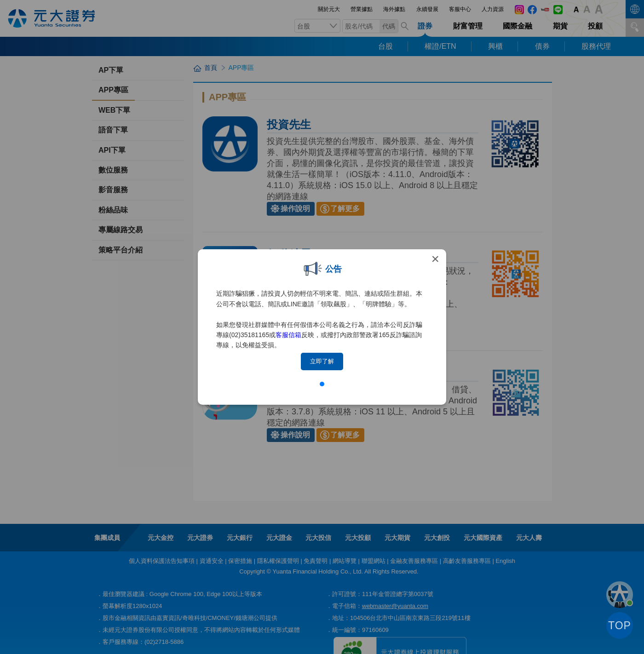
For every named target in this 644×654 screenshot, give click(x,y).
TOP (620, 625)
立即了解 (322, 361)
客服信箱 (288, 335)
